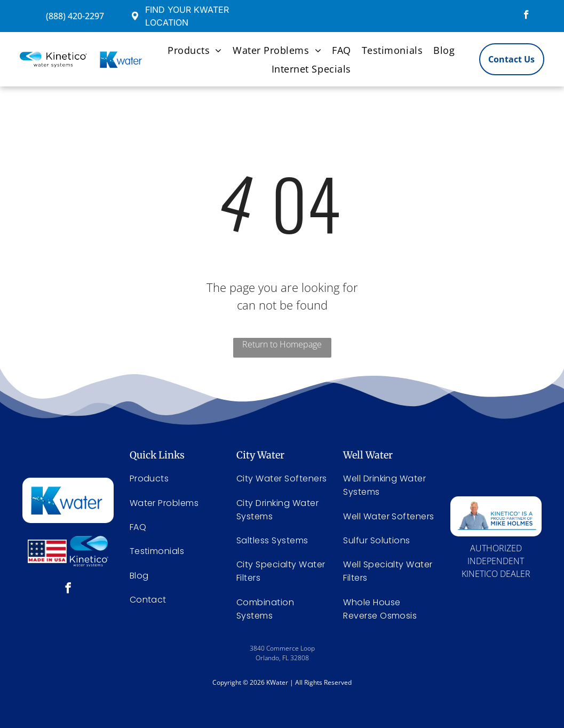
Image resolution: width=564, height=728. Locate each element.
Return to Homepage (282, 344)
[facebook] (526, 16)
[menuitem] (195, 50)
